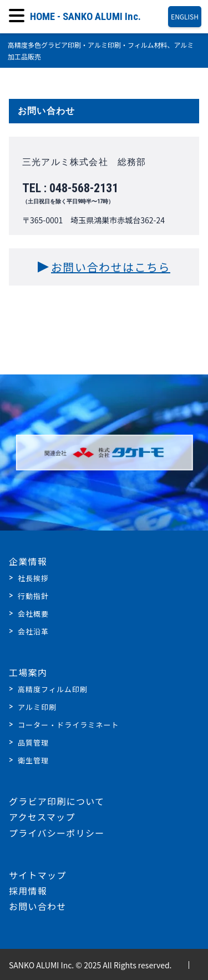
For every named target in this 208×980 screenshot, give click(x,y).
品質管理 (33, 742)
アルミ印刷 (37, 707)
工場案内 (28, 672)
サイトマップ (38, 875)
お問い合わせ (38, 906)
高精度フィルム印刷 (53, 689)
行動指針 (33, 596)
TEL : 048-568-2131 (104, 193)
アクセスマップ (42, 817)
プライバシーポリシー (57, 833)
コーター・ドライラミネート (69, 725)
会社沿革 (33, 631)
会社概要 (33, 614)
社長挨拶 (33, 578)
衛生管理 (33, 760)
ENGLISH (185, 16)
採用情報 (28, 891)
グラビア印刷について (57, 801)
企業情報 (28, 561)
